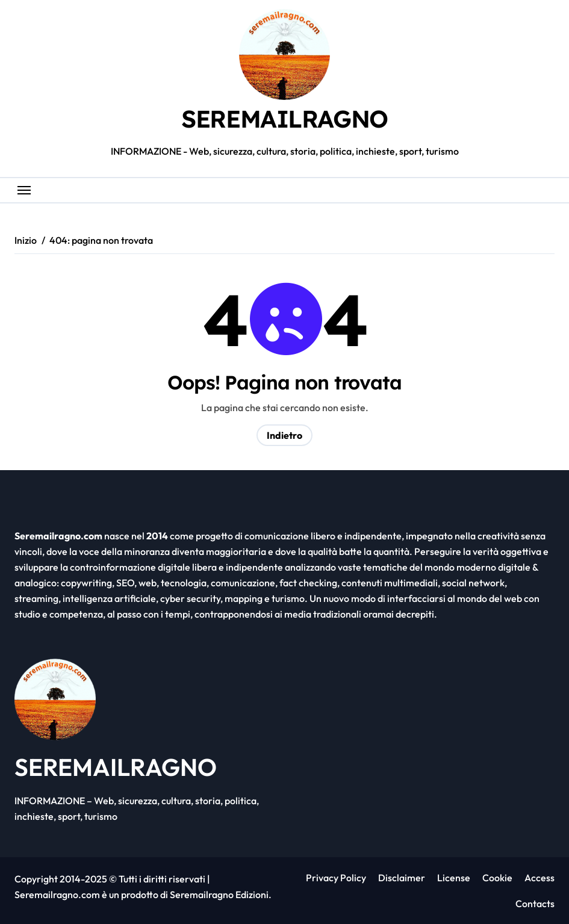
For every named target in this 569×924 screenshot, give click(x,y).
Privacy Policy (336, 878)
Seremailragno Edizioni (219, 895)
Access (539, 878)
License (454, 878)
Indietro (284, 435)
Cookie (497, 878)
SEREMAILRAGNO (284, 119)
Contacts (534, 904)
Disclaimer (402, 878)
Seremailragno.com (57, 895)
